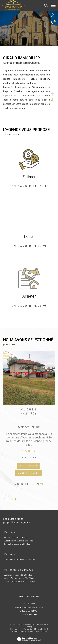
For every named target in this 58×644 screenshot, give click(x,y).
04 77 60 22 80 (29, 604)
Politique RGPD (33, 631)
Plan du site (28, 629)
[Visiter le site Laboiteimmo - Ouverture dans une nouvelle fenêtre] (29, 637)
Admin (14, 631)
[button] (14, 499)
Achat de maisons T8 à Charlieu (18, 575)
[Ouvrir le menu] (53, 5)
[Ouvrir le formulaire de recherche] (46, 5)
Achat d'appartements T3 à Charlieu (20, 578)
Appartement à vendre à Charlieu (19, 541)
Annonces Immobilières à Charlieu (19, 559)
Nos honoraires (16, 629)
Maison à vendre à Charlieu (16, 538)
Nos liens (23, 631)
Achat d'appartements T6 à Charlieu (20, 581)
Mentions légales (41, 629)
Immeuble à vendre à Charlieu (17, 544)
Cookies (44, 631)
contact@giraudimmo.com (29, 607)
